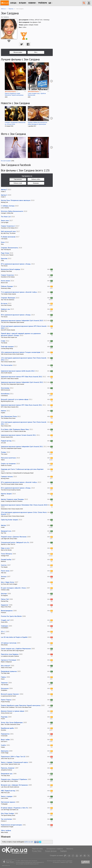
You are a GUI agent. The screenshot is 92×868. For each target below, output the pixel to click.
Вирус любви (5, 740)
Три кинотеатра (6, 819)
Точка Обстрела (6, 554)
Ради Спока (5, 253)
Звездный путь (6, 531)
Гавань (3, 677)
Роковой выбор (6, 560)
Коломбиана (5, 394)
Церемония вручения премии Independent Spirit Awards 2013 (22, 321)
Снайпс (3, 745)
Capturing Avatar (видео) (10, 520)
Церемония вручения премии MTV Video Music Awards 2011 (22, 405)
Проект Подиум (6, 700)
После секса (5, 571)
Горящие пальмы (7, 477)
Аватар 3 (4, 190)
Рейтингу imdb (18, 183)
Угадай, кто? (5, 620)
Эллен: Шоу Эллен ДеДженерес (12, 723)
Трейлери (42, 3)
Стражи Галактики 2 (8, 226)
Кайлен (4, 411)
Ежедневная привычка (9, 671)
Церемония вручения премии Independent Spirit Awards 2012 (22, 382)
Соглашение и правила (55, 849)
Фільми (22, 3)
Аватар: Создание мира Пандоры (12, 499)
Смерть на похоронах (8, 464)
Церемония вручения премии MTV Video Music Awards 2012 (22, 377)
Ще (50, 3)
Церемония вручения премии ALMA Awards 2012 (18, 371)
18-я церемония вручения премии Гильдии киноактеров (21, 352)
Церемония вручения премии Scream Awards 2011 (18, 435)
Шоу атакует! (6, 666)
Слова (3, 341)
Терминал (4, 683)
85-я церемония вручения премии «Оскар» (16, 315)
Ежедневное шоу (7, 774)
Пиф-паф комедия (7, 347)
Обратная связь (37, 849)
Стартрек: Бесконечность (10, 248)
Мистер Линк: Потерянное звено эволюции (16, 200)
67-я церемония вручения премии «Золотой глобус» (19, 482)
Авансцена (5, 751)
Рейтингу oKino (36, 179)
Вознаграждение (7, 611)
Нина (3, 242)
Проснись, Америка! (8, 768)
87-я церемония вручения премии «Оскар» (16, 264)
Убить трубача (6, 831)
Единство (4, 259)
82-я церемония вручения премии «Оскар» (16, 488)
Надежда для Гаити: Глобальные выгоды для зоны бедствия (22, 469)
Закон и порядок (7, 797)
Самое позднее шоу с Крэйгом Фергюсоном (16, 649)
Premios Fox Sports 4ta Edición (11, 616)
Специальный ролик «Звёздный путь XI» (15, 543)
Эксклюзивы (5, 388)
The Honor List (6, 217)
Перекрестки (5, 734)
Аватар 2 (4, 195)
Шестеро (4, 594)
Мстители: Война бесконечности (12, 211)
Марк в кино (5, 548)
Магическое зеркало (8, 802)
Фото (36, 52)
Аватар (3, 525)
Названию (36, 183)
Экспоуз (4, 577)
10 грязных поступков (9, 643)
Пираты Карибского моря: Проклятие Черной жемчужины (21, 706)
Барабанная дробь (7, 728)
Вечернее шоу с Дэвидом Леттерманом (14, 785)
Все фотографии (6, 161)
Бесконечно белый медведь (11, 269)
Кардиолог (5, 605)
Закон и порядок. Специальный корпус (14, 762)
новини (32, 3)
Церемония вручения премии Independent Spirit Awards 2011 (22, 447)
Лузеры (3, 452)
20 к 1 (3, 632)
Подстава (4, 717)
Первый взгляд (6, 441)
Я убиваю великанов (8, 237)
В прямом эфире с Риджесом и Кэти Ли (14, 808)
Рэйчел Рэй (5, 599)
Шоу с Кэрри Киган (8, 582)
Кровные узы (5, 309)
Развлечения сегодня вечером (11, 825)
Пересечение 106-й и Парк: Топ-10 (13, 757)
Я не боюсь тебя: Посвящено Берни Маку (15, 430)
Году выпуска (18, 179)
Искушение (5, 689)
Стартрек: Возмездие (8, 298)
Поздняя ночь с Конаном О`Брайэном (14, 779)
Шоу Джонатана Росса (9, 417)
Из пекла (4, 304)
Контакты (70, 849)
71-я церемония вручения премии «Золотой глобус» (19, 292)
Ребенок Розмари (7, 286)
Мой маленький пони (8, 232)
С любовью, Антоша (8, 206)
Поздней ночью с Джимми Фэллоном (14, 537)
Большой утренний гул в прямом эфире (15, 400)
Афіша (13, 3)
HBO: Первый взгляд (8, 791)
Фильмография (18, 52)
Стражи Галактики (7, 275)
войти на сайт (29, 842)
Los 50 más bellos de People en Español (14, 637)
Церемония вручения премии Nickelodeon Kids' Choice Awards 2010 (24, 505)
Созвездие (5, 626)
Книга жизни (5, 281)
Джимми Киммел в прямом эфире (13, 711)
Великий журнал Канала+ (10, 694)
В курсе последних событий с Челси (13, 588)
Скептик (4, 565)
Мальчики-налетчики (8, 458)
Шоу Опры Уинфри (7, 814)
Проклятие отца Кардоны (10, 654)
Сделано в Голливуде (8, 660)
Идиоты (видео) (6, 494)
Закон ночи (5, 221)
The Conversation (7, 365)
